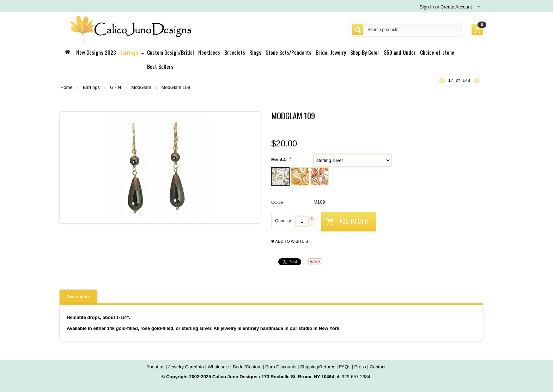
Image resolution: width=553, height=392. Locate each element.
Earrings (129, 52)
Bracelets (235, 52)
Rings (255, 52)
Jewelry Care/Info (186, 367)
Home (66, 87)
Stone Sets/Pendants (288, 52)
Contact (378, 367)
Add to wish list (291, 242)
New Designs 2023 (96, 52)
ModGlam (141, 87)
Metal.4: (280, 160)
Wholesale (218, 367)
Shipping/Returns (318, 367)
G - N (116, 87)
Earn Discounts (281, 367)
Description (78, 297)
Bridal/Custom (247, 367)
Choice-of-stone (437, 52)
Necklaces (209, 52)
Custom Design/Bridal (171, 52)
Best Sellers (160, 66)
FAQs (345, 367)
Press (360, 367)
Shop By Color (365, 52)
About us (155, 367)
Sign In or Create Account (446, 7)
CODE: (278, 203)
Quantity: (284, 221)
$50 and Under (400, 52)
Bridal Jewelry (331, 52)
